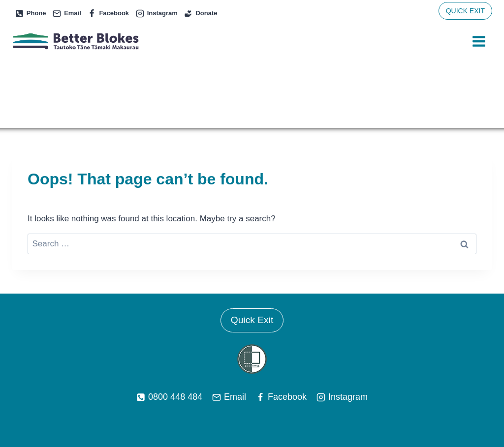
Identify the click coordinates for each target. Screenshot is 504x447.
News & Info (266, 393)
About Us (216, 393)
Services (113, 393)
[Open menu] (479, 42)
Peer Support (164, 393)
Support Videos (327, 393)
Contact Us (386, 393)
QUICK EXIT (465, 11)
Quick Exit (252, 253)
